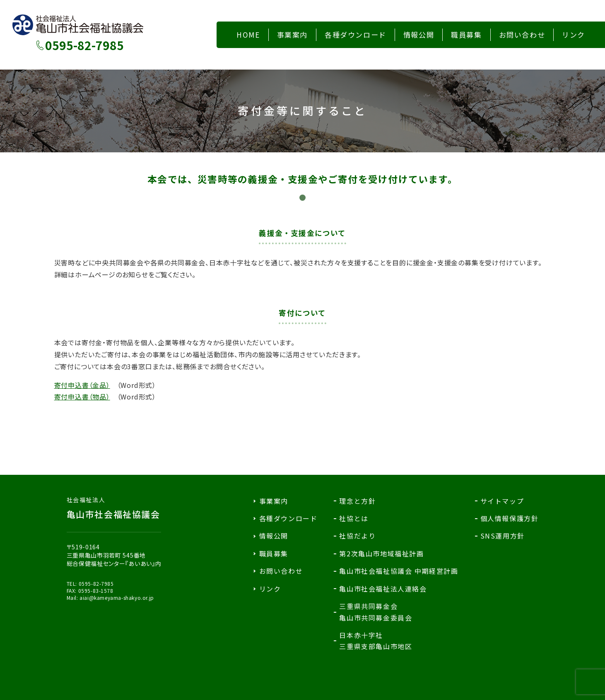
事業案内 (274, 501)
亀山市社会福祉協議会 (114, 508)
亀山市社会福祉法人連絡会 (383, 589)
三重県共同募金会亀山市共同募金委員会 (376, 612)
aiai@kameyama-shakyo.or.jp (117, 598)
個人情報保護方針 (510, 518)
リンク (270, 589)
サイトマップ (502, 501)
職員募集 (274, 553)
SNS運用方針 (503, 536)
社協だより (357, 536)
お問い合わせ (281, 571)
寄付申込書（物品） (82, 397)
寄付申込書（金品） (82, 385)
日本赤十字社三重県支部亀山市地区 (376, 641)
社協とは (354, 518)
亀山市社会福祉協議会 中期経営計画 (399, 571)
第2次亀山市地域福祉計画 (381, 553)
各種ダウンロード (288, 518)
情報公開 (274, 536)
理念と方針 (357, 501)
